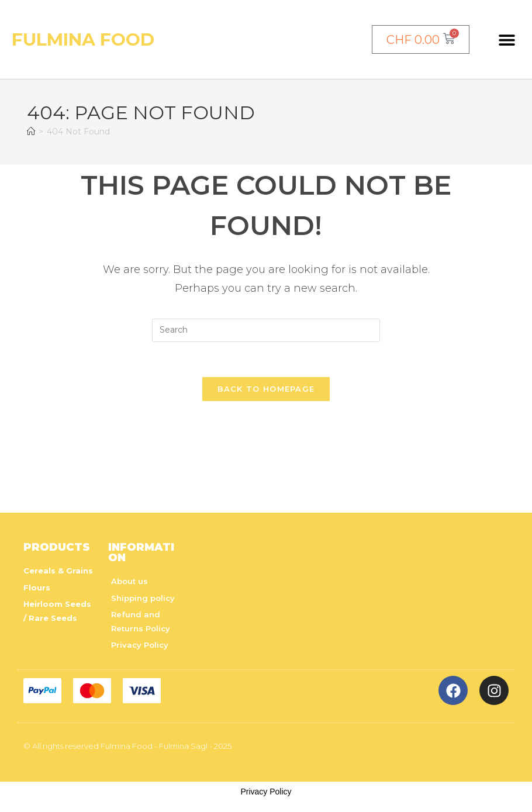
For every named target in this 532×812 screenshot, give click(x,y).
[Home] (31, 132)
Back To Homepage (266, 389)
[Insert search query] (266, 330)
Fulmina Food (83, 39)
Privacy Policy (266, 792)
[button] (507, 39)
